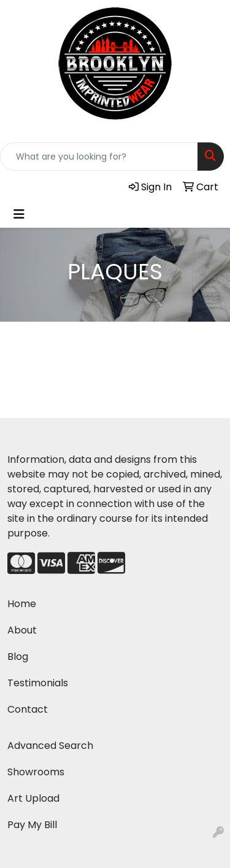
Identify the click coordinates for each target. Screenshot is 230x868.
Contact (28, 709)
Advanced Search (50, 746)
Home (22, 604)
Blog (18, 657)
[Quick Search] (99, 157)
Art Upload (33, 798)
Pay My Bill (32, 825)
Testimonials (38, 683)
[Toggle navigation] (19, 214)
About (22, 630)
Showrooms (36, 772)
